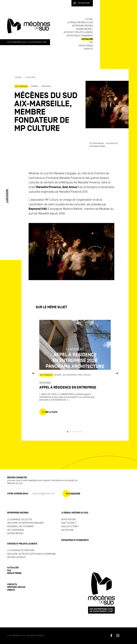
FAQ (91, 42)
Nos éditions (67, 530)
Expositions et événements (80, 36)
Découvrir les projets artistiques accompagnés (31, 554)
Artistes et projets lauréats (78, 32)
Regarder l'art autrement (20, 527)
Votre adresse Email (18, 494)
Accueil (89, 19)
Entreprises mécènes (83, 26)
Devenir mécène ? (84, 29)
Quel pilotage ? (69, 523)
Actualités (87, 39)
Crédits (11, 590)
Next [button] (117, 373)
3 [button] (74, 432)
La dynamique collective (20, 520)
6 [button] (82, 432)
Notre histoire (68, 520)
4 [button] (76, 432)
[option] (46, 104)
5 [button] (79, 432)
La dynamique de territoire (21, 550)
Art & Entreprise (16, 530)
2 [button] (71, 432)
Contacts (88, 49)
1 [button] (68, 432)
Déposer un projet (17, 557)
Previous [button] (33, 373)
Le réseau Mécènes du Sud (80, 23)
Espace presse (86, 46)
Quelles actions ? (70, 527)
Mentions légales (16, 587)
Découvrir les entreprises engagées (25, 523)
